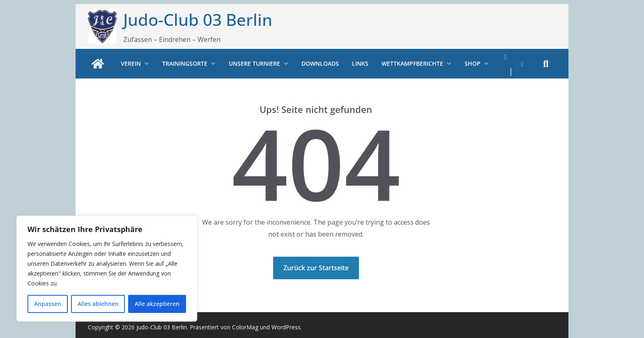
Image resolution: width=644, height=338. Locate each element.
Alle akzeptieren (157, 304)
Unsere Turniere (254, 63)
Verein (131, 63)
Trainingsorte (185, 63)
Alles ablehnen (98, 304)
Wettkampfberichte (412, 63)
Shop (473, 63)
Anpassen (48, 304)
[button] (145, 64)
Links (360, 63)
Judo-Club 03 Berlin (198, 20)
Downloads (320, 63)
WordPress (286, 327)
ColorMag (245, 327)
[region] (107, 269)
